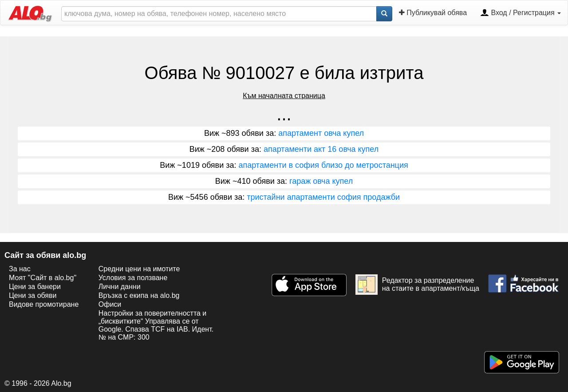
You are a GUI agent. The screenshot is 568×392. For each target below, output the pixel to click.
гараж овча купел (321, 181)
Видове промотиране (44, 304)
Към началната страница (284, 96)
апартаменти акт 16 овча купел (321, 149)
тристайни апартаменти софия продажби (323, 197)
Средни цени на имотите (139, 269)
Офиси (110, 304)
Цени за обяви (33, 295)
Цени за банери (35, 287)
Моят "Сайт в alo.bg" (43, 278)
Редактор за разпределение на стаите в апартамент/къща (417, 285)
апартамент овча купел (321, 133)
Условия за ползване (133, 278)
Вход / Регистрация (521, 13)
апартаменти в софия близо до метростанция (323, 165)
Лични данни (120, 287)
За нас (20, 269)
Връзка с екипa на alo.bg (139, 295)
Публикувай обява (433, 13)
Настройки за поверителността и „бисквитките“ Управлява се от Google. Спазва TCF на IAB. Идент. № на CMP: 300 (156, 325)
